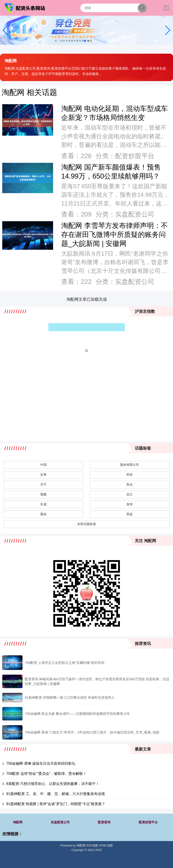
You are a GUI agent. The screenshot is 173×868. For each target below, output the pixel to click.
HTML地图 (106, 845)
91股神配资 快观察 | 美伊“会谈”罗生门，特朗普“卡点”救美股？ (56, 804)
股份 (43, 514)
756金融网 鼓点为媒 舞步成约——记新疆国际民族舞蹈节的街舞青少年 (77, 714)
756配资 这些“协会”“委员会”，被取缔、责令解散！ (46, 774)
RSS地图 (92, 845)
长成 (43, 504)
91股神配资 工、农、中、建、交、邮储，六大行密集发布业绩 (56, 794)
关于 (43, 484)
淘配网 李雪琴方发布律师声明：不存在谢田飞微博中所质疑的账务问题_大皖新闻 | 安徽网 (115, 235)
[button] (168, 30)
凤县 (130, 514)
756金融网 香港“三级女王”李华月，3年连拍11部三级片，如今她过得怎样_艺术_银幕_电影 (92, 732)
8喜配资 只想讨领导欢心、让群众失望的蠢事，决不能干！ (53, 784)
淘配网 (18, 822)
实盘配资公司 (60, 822)
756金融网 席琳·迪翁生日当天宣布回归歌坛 (41, 763)
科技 (130, 475)
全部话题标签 (87, 524)
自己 (130, 494)
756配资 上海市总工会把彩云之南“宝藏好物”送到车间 (65, 663)
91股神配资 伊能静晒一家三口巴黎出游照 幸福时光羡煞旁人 (70, 697)
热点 (130, 484)
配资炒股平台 (148, 822)
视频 (43, 494)
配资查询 (104, 822)
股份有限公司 (130, 465)
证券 (43, 475)
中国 (43, 465)
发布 (130, 504)
